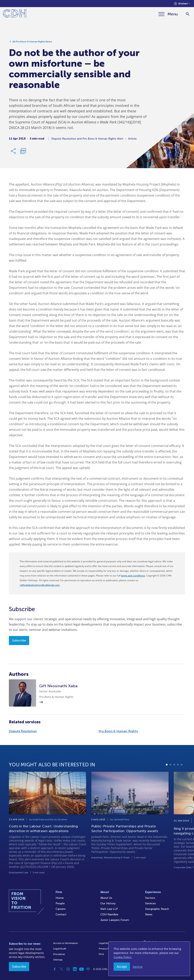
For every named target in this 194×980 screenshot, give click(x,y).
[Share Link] (14, 153)
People (60, 903)
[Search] (188, 14)
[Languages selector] (182, 4)
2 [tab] (170, 779)
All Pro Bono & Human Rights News (32, 44)
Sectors (150, 898)
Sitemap (58, 960)
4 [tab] (178, 779)
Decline (138, 967)
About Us (106, 898)
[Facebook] (55, 969)
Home (60, 898)
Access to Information (66, 943)
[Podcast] (88, 969)
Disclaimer (59, 954)
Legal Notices (106, 943)
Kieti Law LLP (109, 909)
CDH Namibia (109, 914)
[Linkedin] (75, 969)
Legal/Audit (60, 949)
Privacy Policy (107, 949)
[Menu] (168, 14)
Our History (108, 903)
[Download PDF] (23, 153)
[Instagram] (68, 969)
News (149, 914)
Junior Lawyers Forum (115, 920)
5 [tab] (182, 779)
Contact (61, 914)
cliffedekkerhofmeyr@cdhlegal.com (40, 585)
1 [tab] (167, 779)
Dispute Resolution (23, 731)
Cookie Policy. (123, 957)
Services (150, 903)
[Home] (15, 14)
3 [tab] (174, 779)
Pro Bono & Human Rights (118, 731)
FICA (101, 954)
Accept (122, 967)
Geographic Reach (157, 909)
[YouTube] (81, 969)
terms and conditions (133, 576)
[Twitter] (61, 969)
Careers (61, 909)
